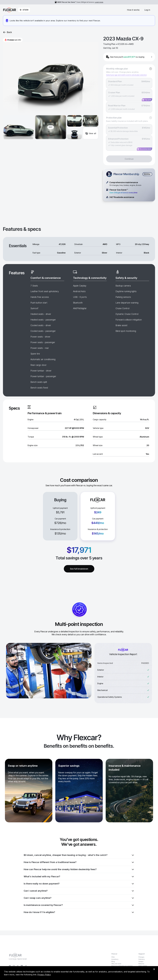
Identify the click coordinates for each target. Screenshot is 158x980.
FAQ (113, 957)
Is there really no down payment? (79, 884)
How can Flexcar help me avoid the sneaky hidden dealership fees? (79, 869)
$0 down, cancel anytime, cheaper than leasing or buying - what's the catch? (79, 855)
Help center (143, 966)
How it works (133, 10)
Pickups (141, 957)
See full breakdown (79, 569)
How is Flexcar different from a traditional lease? (79, 862)
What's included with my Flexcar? (79, 877)
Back (7, 32)
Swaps (141, 961)
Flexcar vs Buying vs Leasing (122, 966)
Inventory (115, 959)
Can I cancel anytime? (79, 891)
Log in (147, 10)
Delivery (142, 959)
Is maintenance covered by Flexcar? (79, 905)
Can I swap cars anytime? (79, 898)
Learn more (99, 2)
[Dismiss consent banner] (154, 969)
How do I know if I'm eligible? (79, 912)
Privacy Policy (44, 975)
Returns (141, 964)
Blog (113, 961)
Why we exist (116, 964)
